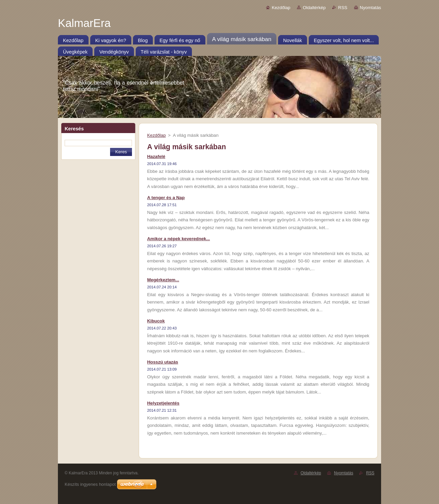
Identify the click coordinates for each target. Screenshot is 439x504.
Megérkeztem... (163, 280)
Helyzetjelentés (163, 403)
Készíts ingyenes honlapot (90, 484)
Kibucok (156, 321)
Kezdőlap (281, 8)
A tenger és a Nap (166, 198)
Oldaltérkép (314, 8)
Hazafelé (156, 156)
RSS (343, 8)
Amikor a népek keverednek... (179, 239)
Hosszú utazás (163, 362)
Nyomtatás (370, 8)
